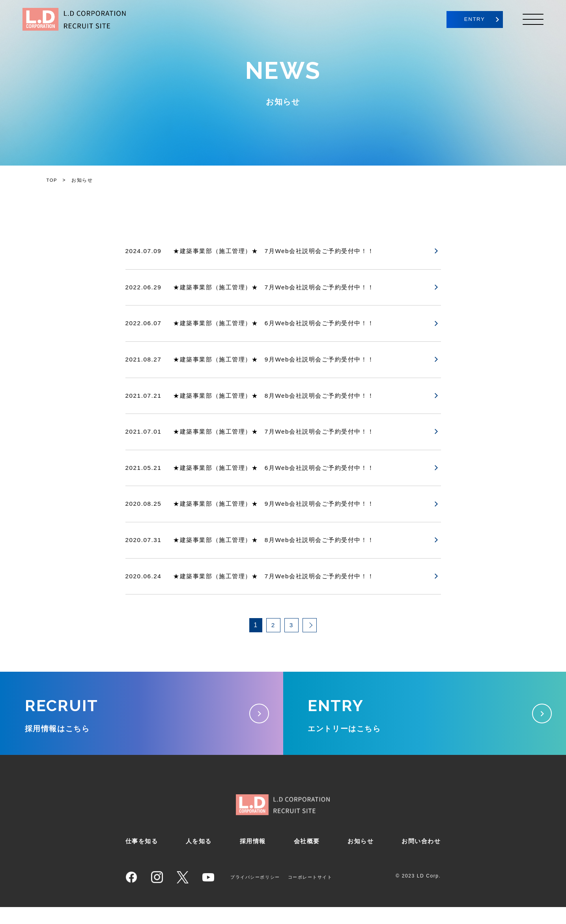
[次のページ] (310, 631)
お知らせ (360, 858)
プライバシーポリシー (257, 894)
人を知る (199, 858)
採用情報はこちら (142, 723)
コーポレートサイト (316, 894)
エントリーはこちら (425, 723)
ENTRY (466, 19)
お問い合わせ (420, 858)
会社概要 (306, 858)
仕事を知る (143, 858)
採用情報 (253, 858)
